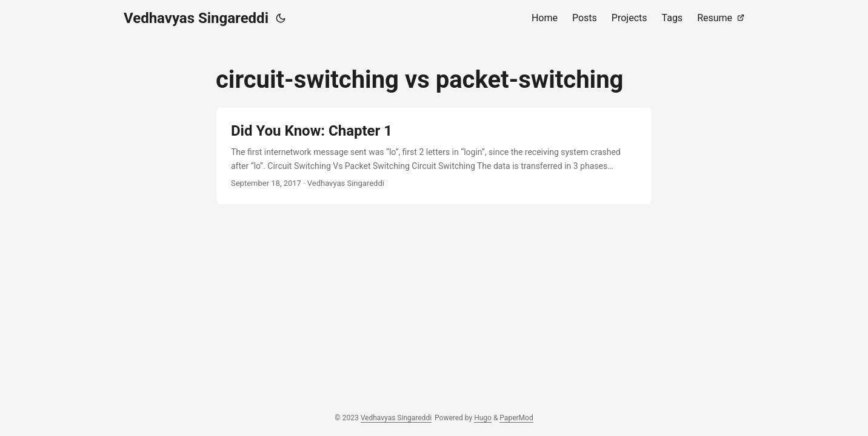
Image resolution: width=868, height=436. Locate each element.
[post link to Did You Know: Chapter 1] (434, 156)
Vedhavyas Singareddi (196, 18)
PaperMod (516, 418)
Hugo (483, 418)
